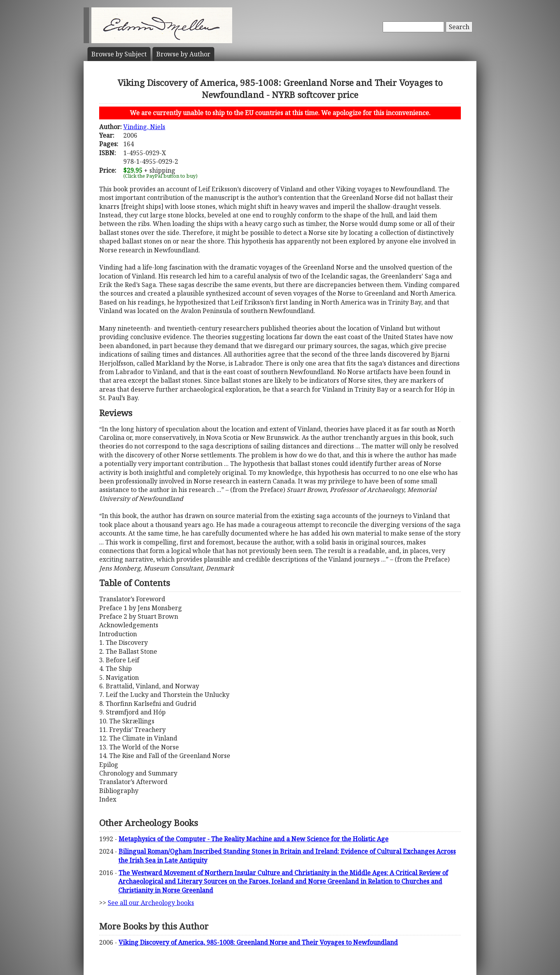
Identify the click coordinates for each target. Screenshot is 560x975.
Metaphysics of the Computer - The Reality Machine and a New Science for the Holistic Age (254, 839)
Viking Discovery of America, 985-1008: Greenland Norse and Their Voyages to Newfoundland (258, 942)
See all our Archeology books (151, 903)
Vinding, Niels (144, 127)
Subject (119, 54)
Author (183, 54)
